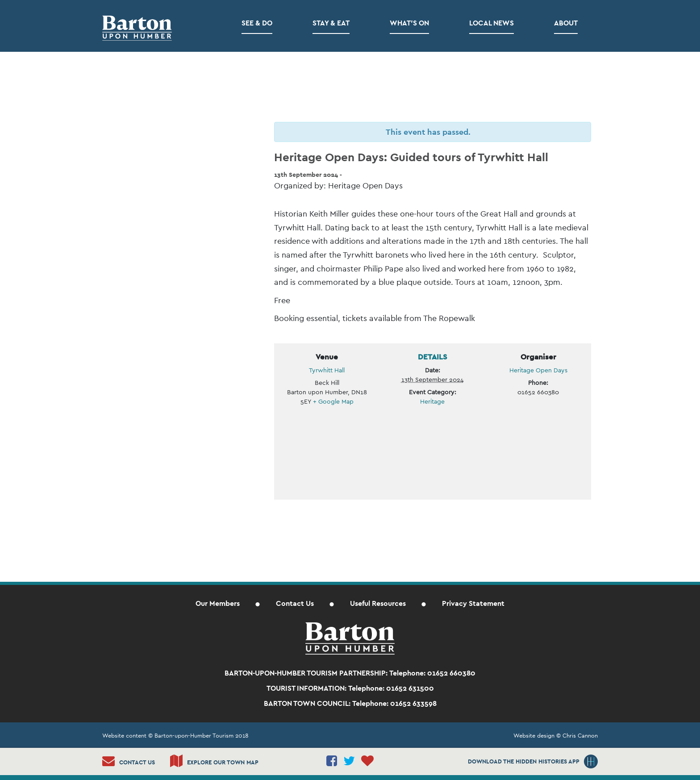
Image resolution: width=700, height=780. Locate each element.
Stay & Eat (331, 23)
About (566, 23)
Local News (492, 23)
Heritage (432, 401)
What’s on (409, 23)
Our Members (218, 603)
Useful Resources (378, 603)
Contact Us (295, 603)
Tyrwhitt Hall (327, 370)
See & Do (257, 23)
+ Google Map (333, 401)
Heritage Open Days (538, 370)
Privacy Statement (473, 603)
